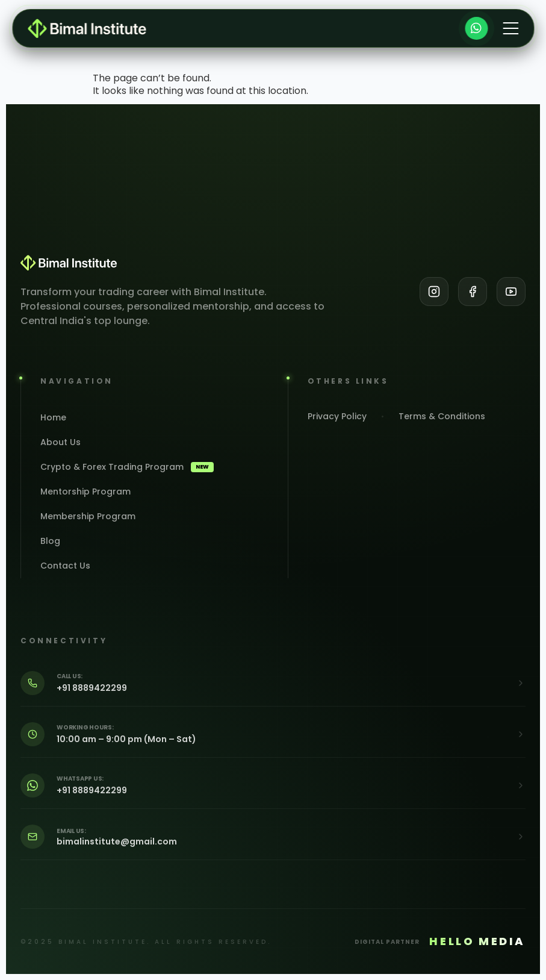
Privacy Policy (337, 416)
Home (53, 417)
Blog (50, 541)
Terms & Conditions (442, 416)
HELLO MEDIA (477, 941)
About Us (60, 442)
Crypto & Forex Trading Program (127, 467)
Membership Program (88, 516)
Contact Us (65, 566)
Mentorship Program (85, 492)
